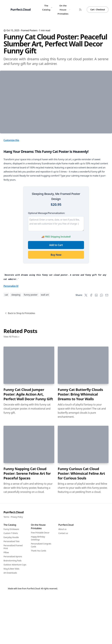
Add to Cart (56, 294)
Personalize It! (11, 440)
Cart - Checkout (98, 10)
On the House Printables (64, 10)
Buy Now (56, 304)
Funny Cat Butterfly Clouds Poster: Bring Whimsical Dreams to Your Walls (80, 548)
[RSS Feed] (80, 10)
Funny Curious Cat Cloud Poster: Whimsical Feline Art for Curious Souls (81, 627)
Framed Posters (29, 30)
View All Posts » (11, 490)
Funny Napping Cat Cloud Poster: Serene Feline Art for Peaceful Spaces (27, 627)
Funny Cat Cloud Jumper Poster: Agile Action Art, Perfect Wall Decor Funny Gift (28, 548)
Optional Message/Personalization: (46, 262)
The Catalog (47, 8)
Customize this (11, 189)
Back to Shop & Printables (20, 467)
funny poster (31, 449)
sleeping (16, 449)
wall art (45, 449)
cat (6, 449)
